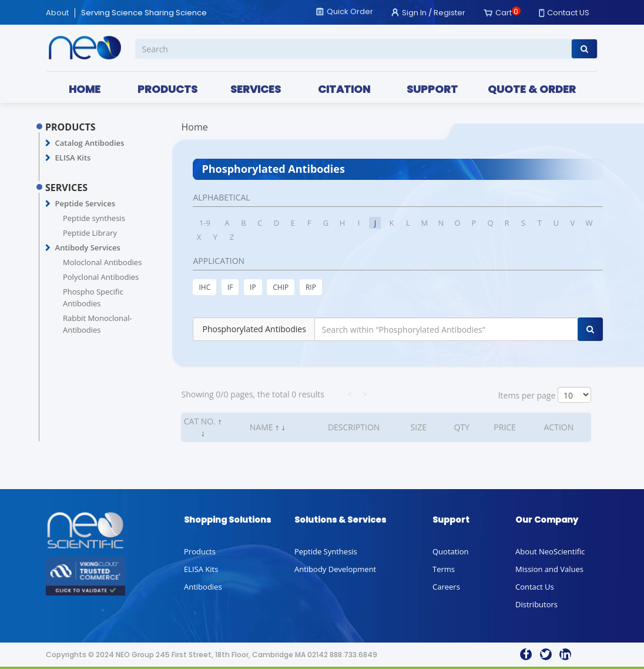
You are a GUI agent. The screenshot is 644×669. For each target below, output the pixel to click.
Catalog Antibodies (90, 143)
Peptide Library (90, 233)
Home (194, 127)
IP (253, 287)
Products (200, 551)
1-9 (205, 223)
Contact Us (535, 587)
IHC (204, 287)
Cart (504, 13)
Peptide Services (85, 203)
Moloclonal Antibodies (102, 262)
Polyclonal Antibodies (101, 277)
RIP (311, 287)
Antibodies (203, 587)
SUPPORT (432, 89)
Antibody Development (335, 569)
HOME (85, 89)
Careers (446, 587)
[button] (48, 143)
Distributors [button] (536, 604)
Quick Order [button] (350, 11)
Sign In (414, 13)
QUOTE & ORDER (532, 89)
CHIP (281, 287)
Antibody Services (88, 247)
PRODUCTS (167, 89)
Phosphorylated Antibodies (254, 329)
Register (450, 13)
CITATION (344, 89)
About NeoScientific (550, 551)
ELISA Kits (73, 158)
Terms (444, 569)
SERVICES (256, 89)
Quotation (450, 551)
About (57, 13)
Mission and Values (549, 569)
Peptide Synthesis (326, 551)
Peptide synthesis (94, 218)
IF (230, 287)
